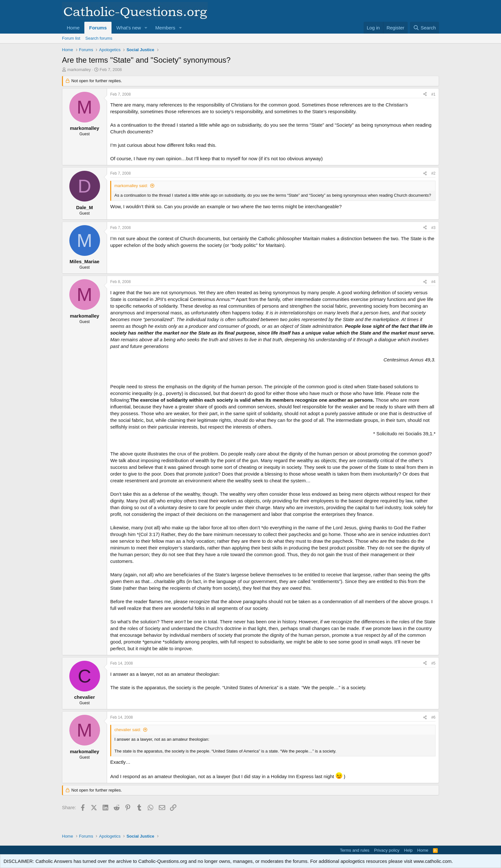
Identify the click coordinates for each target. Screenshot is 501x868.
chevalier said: (128, 730)
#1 (433, 94)
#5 (433, 663)
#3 (433, 228)
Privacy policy (387, 850)
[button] (146, 28)
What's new (129, 28)
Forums (98, 28)
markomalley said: (131, 186)
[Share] (425, 95)
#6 (433, 717)
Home (73, 28)
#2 (433, 173)
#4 (433, 282)
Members (165, 28)
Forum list (71, 38)
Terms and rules (355, 850)
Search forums (99, 38)
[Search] (424, 28)
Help (409, 850)
